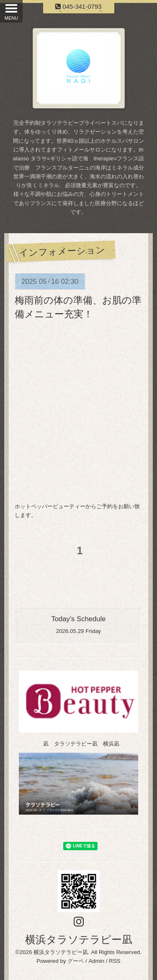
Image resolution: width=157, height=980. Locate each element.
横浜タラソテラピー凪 (79, 939)
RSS (115, 961)
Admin (96, 961)
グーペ (76, 961)
